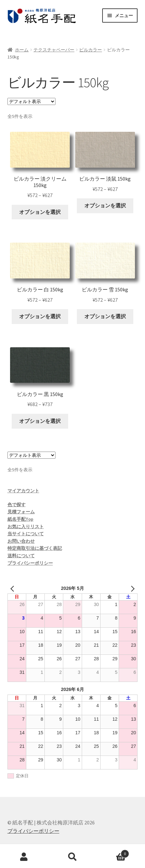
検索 (72, 857)
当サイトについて (26, 534)
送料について (21, 556)
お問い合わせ (21, 541)
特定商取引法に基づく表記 (35, 548)
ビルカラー (91, 50)
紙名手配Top (20, 519)
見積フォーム (21, 512)
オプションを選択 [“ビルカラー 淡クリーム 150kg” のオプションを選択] (40, 212)
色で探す (17, 505)
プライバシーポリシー (30, 563)
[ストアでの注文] (31, 101)
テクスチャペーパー (54, 50)
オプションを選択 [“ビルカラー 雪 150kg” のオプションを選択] (105, 316)
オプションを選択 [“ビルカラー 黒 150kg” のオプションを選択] (40, 421)
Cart (113, 852)
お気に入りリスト (26, 527)
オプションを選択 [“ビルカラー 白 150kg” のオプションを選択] (40, 316)
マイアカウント (23, 491)
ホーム (22, 50)
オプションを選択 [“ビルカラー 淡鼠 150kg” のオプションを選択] (105, 205)
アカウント (24, 857)
